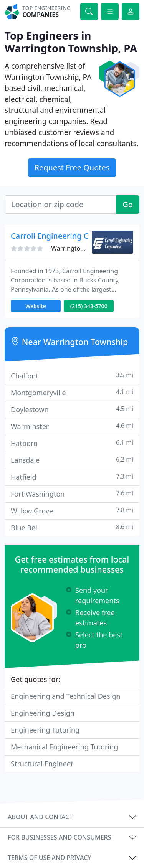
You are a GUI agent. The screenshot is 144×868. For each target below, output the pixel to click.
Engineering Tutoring (45, 730)
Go (128, 204)
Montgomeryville (72, 392)
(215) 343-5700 (89, 306)
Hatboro (72, 443)
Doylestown (72, 409)
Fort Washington (72, 494)
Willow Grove (72, 511)
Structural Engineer (42, 764)
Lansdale (72, 460)
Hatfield (72, 477)
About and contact (40, 817)
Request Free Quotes (72, 167)
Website (36, 306)
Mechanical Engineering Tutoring (64, 747)
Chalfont (72, 375)
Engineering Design (43, 713)
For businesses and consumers (59, 837)
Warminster (72, 426)
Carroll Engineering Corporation (69, 236)
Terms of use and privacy (50, 858)
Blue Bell (72, 527)
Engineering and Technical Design (65, 696)
